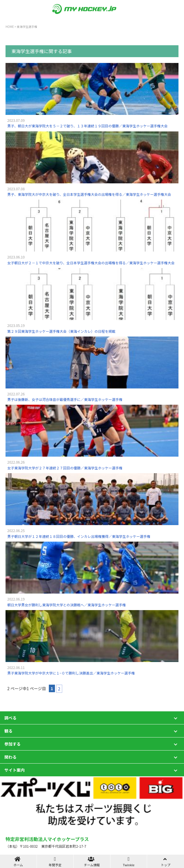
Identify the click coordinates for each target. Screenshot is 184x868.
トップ (166, 862)
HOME (10, 27)
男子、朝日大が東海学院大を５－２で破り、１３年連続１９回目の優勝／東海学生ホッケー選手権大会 (87, 126)
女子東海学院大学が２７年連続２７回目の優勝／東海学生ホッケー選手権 (65, 468)
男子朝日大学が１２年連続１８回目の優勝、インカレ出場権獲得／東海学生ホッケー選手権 (79, 536)
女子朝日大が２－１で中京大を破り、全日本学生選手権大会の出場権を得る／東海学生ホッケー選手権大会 (91, 263)
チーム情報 (92, 862)
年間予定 (55, 862)
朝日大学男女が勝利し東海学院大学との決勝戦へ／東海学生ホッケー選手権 (67, 605)
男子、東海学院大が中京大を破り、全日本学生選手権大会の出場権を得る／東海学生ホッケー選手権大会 (89, 194)
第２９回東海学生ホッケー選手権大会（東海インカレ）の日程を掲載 (61, 331)
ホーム (18, 862)
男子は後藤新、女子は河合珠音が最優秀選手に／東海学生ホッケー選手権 (65, 399)
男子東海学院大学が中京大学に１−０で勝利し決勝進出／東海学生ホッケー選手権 (71, 673)
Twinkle (129, 862)
